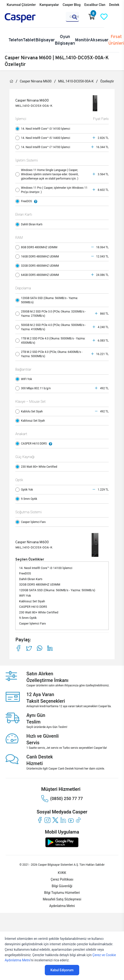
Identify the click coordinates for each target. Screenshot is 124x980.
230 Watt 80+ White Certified (37, 467)
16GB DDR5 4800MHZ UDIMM (38, 257)
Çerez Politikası (62, 879)
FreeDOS (27, 201)
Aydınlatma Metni (62, 906)
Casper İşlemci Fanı (32, 522)
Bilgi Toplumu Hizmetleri (62, 893)
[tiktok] (79, 820)
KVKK (62, 873)
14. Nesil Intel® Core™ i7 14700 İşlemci (44, 147)
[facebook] (40, 820)
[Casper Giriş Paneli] (116, 17)
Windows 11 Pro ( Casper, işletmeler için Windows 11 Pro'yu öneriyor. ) (51, 190)
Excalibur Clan (95, 5)
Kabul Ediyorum (62, 970)
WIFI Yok (25, 379)
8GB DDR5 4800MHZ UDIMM (37, 247)
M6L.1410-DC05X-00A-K (76, 81)
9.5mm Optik (27, 499)
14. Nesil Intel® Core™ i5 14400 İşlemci (44, 138)
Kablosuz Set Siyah (31, 421)
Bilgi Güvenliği (62, 886)
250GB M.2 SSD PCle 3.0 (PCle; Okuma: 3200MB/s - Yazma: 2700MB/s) (51, 314)
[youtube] (71, 820)
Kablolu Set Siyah (30, 411)
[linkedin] (63, 820)
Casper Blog (72, 5)
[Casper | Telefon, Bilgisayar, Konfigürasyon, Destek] (27, 18)
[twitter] (55, 820)
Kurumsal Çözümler (21, 5)
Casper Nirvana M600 (36, 81)
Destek (114, 5)
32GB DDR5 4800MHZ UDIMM (38, 266)
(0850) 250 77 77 (62, 799)
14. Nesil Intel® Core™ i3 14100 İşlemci (44, 129)
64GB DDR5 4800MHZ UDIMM (38, 275)
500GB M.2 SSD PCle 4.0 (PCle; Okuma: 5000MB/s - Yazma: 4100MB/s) (51, 327)
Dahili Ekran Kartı (30, 224)
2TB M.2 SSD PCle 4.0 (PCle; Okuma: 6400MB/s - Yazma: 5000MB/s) (49, 354)
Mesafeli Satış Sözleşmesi (62, 899)
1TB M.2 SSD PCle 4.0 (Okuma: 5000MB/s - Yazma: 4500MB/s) (50, 341)
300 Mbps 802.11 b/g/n (34, 388)
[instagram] (48, 820)
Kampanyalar (49, 5)
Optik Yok (25, 490)
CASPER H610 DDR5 (35, 444)
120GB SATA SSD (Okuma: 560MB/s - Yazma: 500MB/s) (47, 300)
